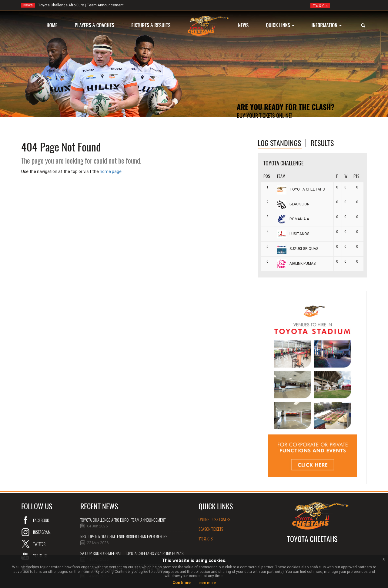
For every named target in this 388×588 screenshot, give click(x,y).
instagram (42, 532)
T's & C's (320, 6)
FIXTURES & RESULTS (151, 25)
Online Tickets (254, 128)
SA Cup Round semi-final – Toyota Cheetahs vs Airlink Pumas (132, 553)
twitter (39, 544)
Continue (182, 583)
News (28, 5)
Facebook (41, 520)
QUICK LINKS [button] (280, 25)
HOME (52, 25)
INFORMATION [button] (327, 25)
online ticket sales (214, 519)
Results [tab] (322, 143)
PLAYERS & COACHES (94, 25)
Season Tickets (211, 529)
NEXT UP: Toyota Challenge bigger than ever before (124, 537)
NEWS (243, 25)
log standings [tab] (279, 143)
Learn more (206, 583)
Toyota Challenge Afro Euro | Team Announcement (72, 5)
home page (111, 171)
